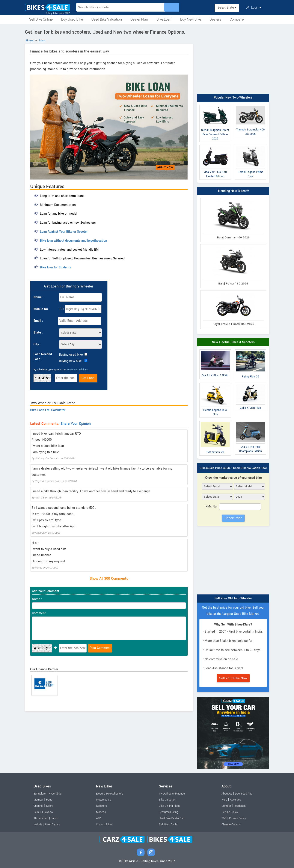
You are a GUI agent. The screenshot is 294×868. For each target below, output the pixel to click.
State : (38, 333)
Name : (38, 297)
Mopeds (101, 812)
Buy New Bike (191, 19)
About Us (227, 794)
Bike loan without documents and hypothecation (73, 241)
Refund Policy (230, 812)
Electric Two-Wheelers (109, 794)
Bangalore (40, 794)
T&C (224, 818)
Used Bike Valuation (107, 19)
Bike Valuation (167, 800)
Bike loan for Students (55, 267)
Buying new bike (70, 361)
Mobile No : (41, 309)
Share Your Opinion (76, 424)
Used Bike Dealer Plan (172, 818)
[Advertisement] (233, 59)
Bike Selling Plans (170, 806)
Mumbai (38, 800)
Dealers (215, 19)
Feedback (240, 806)
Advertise (235, 800)
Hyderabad (55, 794)
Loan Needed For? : (43, 357)
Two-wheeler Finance (172, 794)
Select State (227, 8)
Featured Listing (169, 812)
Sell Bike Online (41, 19)
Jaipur (55, 818)
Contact (226, 806)
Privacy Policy (238, 818)
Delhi (36, 812)
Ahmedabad (41, 818)
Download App (244, 794)
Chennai (38, 806)
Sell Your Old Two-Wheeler (233, 598)
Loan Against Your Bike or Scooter (64, 232)
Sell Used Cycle (168, 825)
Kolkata (38, 825)
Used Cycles (53, 825)
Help (224, 800)
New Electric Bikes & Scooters (233, 342)
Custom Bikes (104, 825)
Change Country (231, 825)
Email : (38, 321)
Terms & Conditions (77, 370)
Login (254, 8)
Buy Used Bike (72, 19)
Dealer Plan (139, 19)
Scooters (101, 806)
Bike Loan (164, 19)
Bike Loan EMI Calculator (48, 410)
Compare (237, 19)
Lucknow (48, 812)
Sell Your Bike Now (233, 678)
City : (37, 344)
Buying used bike (71, 355)
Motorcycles (103, 800)
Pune (49, 800)
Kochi (50, 806)
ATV (98, 818)
